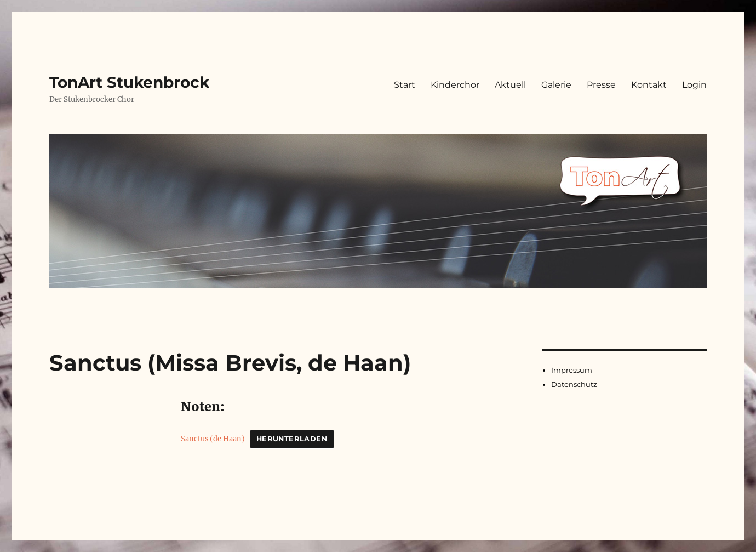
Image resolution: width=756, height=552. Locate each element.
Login (694, 85)
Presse (601, 85)
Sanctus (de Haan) (213, 439)
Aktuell (510, 85)
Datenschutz (574, 384)
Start (405, 85)
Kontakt (649, 85)
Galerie (556, 85)
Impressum (572, 370)
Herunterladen (292, 439)
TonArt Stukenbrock (129, 82)
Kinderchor (455, 85)
